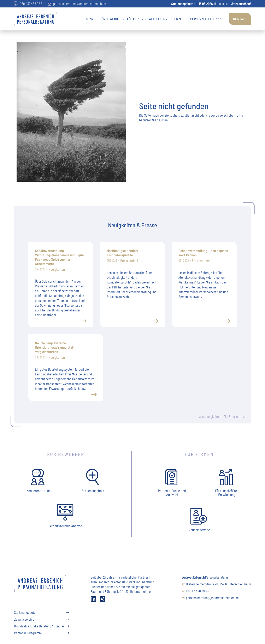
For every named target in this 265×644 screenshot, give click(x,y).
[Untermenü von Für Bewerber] (123, 19)
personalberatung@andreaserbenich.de (77, 4)
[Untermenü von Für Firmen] (145, 19)
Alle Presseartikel (235, 417)
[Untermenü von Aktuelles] (167, 19)
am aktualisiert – (211, 4)
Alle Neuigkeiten (210, 417)
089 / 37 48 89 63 (28, 4)
